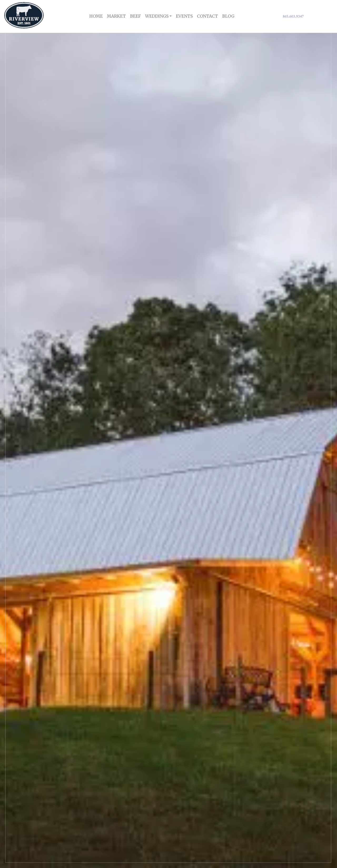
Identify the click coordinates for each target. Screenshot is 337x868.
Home (96, 16)
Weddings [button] (157, 16)
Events (184, 16)
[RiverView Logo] (24, 16)
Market (116, 16)
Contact (207, 16)
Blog (228, 16)
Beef (135, 16)
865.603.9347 (293, 16)
